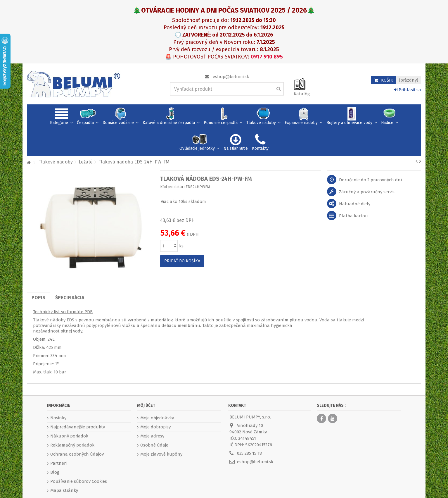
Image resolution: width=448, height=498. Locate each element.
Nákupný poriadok (69, 436)
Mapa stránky (64, 490)
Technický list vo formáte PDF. (63, 312)
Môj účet (146, 405)
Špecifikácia (70, 298)
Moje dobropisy (155, 427)
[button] (61, 117)
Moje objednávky (157, 418)
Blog (55, 472)
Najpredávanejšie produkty (78, 427)
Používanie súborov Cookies (79, 481)
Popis (38, 298)
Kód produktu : (172, 187)
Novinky (58, 418)
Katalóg (302, 94)
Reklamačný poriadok (72, 445)
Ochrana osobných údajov (77, 454)
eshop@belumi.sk (231, 77)
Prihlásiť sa (407, 90)
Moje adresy (152, 436)
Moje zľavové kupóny (161, 454)
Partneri (58, 463)
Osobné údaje (154, 445)
